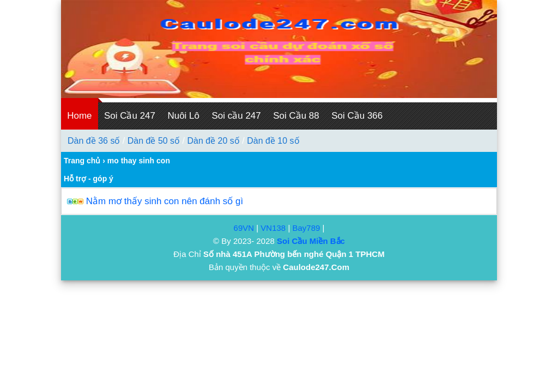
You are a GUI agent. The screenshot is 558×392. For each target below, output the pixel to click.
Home (79, 116)
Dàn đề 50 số (154, 141)
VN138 (273, 228)
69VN (244, 228)
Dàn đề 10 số (273, 141)
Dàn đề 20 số (213, 141)
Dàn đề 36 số (94, 141)
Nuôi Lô (183, 116)
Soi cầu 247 (236, 116)
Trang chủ (82, 161)
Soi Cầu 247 (130, 116)
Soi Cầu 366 (357, 116)
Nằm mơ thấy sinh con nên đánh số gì (165, 201)
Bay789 (306, 228)
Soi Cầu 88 (296, 116)
